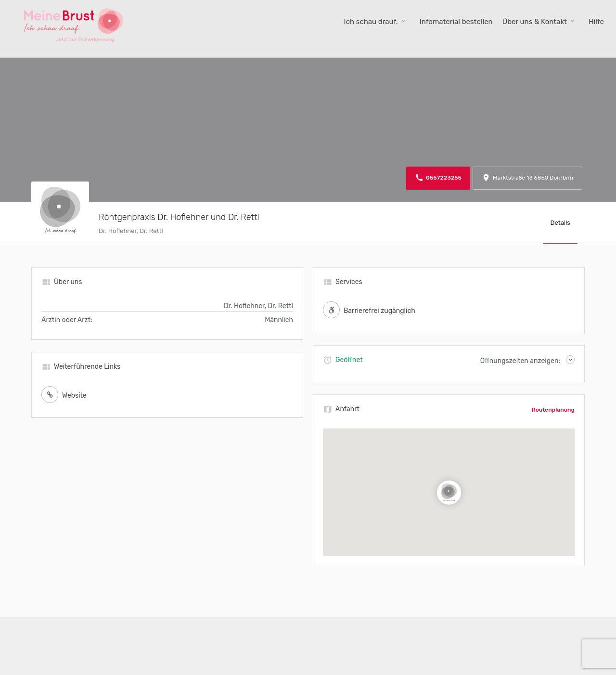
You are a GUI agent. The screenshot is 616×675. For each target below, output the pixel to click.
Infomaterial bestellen (456, 22)
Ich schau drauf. (371, 22)
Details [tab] (560, 223)
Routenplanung (553, 410)
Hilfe (596, 22)
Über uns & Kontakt (535, 22)
